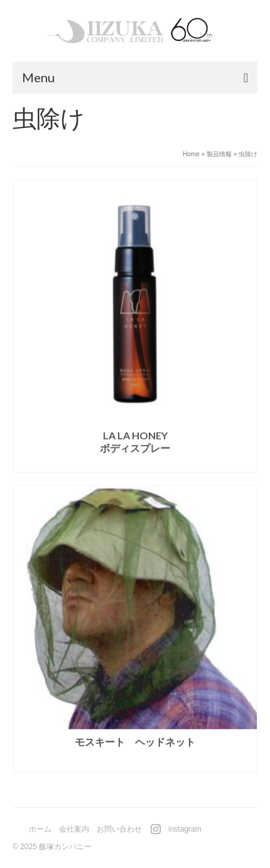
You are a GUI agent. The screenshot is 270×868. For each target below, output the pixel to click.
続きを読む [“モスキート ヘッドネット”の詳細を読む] (135, 763)
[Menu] (135, 77)
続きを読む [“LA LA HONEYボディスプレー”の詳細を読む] (135, 463)
